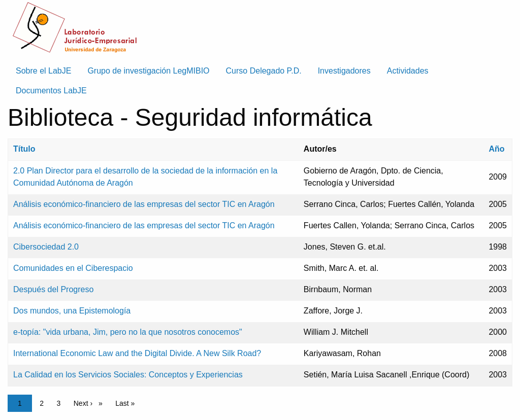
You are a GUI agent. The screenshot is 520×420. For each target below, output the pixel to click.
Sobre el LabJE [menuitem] (43, 71)
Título (24, 149)
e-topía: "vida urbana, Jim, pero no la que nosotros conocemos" (128, 332)
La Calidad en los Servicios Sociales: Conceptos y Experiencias (128, 375)
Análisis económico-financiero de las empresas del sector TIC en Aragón (144, 204)
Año (496, 149)
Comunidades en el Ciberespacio (73, 268)
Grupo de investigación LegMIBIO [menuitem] (148, 71)
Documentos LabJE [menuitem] (51, 91)
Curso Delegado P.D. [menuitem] (264, 71)
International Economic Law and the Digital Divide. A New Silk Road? (137, 353)
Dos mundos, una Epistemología (72, 311)
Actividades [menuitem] (408, 71)
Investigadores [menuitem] (344, 71)
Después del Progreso (53, 289)
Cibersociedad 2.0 (46, 247)
